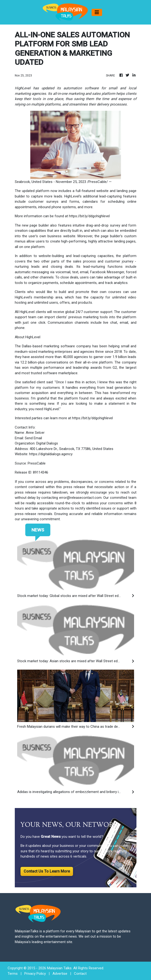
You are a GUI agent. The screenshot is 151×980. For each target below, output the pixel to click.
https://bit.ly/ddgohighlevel (89, 216)
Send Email (33, 438)
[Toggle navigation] (97, 12)
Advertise (60, 974)
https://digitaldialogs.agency (51, 454)
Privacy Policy (35, 974)
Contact (80, 974)
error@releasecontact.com (80, 498)
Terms (13, 974)
